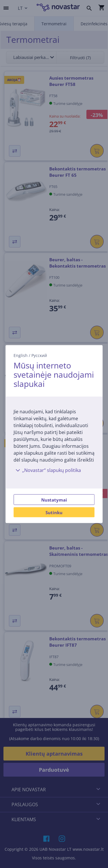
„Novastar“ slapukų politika (47, 470)
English (21, 355)
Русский (39, 355)
